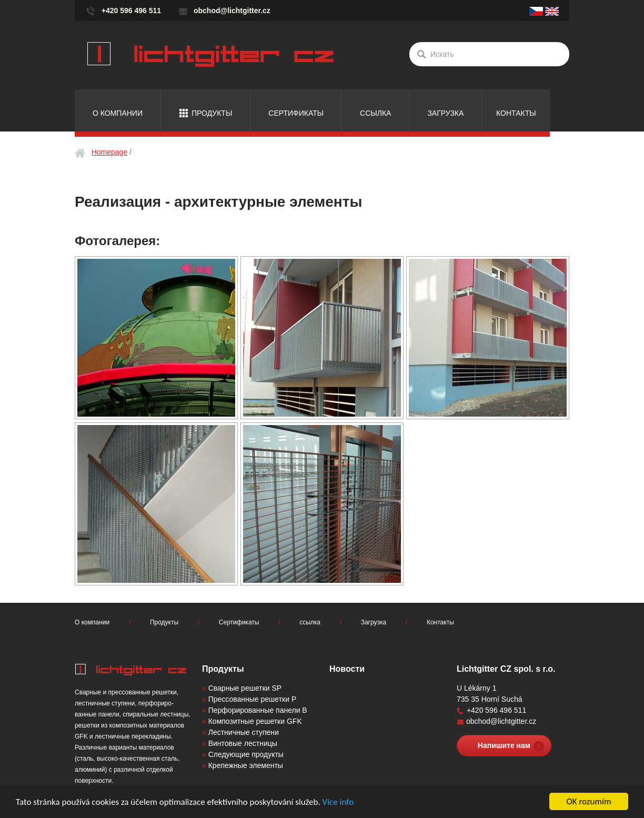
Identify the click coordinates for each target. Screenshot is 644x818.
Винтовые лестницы (243, 743)
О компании (118, 113)
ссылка (375, 113)
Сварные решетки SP (245, 688)
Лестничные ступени (244, 732)
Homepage (110, 152)
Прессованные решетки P (253, 699)
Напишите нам (504, 745)
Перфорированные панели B (258, 710)
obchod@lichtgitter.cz (232, 11)
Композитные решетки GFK (255, 721)
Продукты (212, 113)
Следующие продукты (246, 754)
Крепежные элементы (246, 765)
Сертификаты (296, 113)
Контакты (516, 113)
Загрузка (445, 113)
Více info (338, 802)
